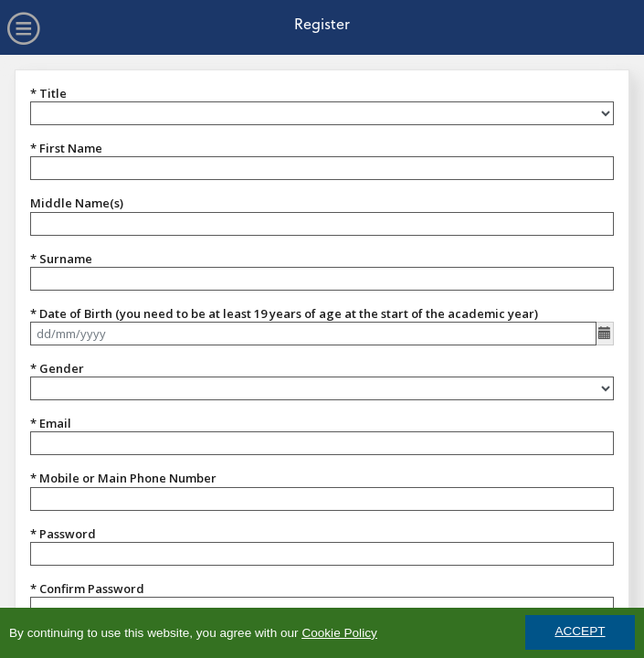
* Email (51, 423)
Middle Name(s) (77, 203)
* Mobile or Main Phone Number (123, 478)
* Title (48, 93)
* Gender (57, 368)
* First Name (66, 148)
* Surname (61, 259)
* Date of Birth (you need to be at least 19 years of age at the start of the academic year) (284, 313)
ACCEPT (580, 632)
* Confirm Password (87, 589)
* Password (63, 534)
